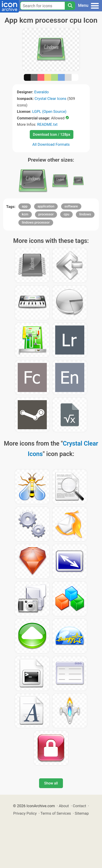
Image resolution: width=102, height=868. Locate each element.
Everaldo (42, 92)
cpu (66, 214)
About (64, 806)
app (25, 206)
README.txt (47, 124)
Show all (51, 783)
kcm (25, 214)
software (71, 206)
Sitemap (82, 813)
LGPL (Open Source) (49, 111)
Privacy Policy (25, 813)
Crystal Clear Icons (50, 99)
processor (46, 214)
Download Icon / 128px (52, 134)
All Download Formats (51, 144)
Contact (79, 806)
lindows (85, 214)
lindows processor (36, 222)
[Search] (70, 6)
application (46, 206)
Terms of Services (56, 813)
